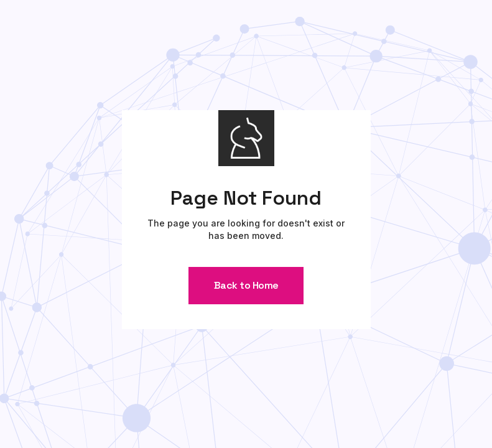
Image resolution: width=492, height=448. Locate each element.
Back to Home (246, 285)
